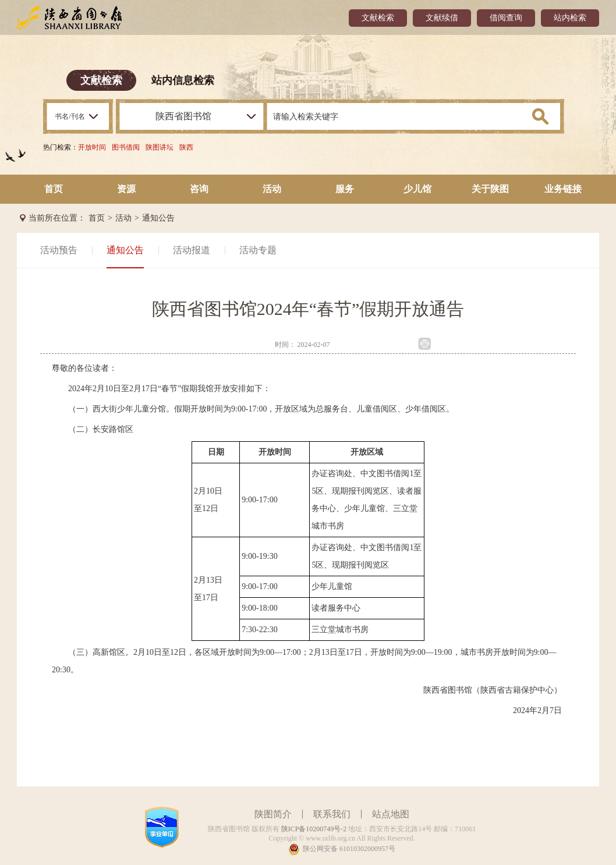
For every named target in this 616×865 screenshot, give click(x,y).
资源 (126, 189)
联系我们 (332, 814)
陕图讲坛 (160, 147)
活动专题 (258, 250)
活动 (272, 189)
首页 (54, 189)
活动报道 (192, 250)
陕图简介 (273, 814)
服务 (345, 189)
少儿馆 (417, 189)
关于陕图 (490, 189)
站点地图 (391, 814)
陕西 (186, 147)
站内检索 (570, 18)
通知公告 (158, 218)
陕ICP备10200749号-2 (314, 829)
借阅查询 (506, 18)
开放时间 (92, 147)
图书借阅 (126, 147)
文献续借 (442, 18)
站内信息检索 (183, 80)
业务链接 (563, 189)
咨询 (199, 189)
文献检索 (378, 18)
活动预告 (59, 250)
